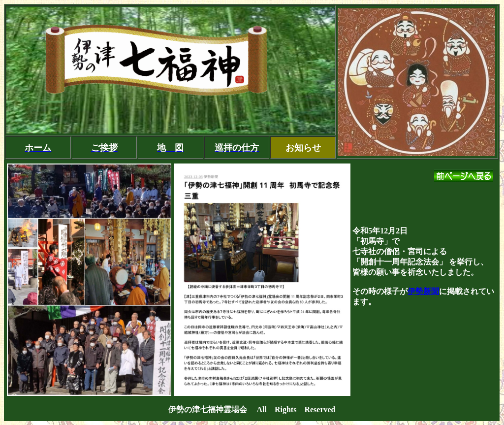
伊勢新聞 (423, 291)
